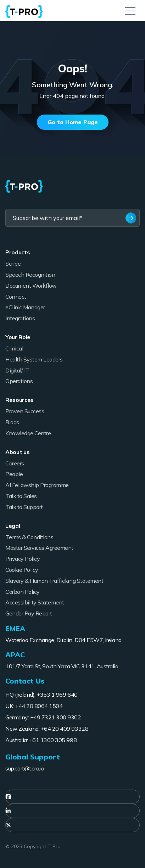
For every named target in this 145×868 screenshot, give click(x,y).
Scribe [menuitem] (13, 264)
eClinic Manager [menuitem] (25, 307)
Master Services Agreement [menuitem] (39, 548)
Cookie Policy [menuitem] (22, 570)
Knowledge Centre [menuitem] (28, 433)
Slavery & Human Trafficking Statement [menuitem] (54, 581)
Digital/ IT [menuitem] (17, 370)
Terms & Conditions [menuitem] (29, 537)
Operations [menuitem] (19, 381)
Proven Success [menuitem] (25, 411)
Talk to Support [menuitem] (24, 507)
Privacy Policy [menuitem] (23, 559)
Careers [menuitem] (15, 463)
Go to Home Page (73, 122)
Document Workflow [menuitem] (31, 286)
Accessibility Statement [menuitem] (35, 602)
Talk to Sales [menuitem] (21, 496)
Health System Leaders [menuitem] (34, 359)
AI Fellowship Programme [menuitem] (37, 485)
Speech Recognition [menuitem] (30, 275)
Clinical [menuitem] (14, 348)
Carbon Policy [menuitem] (23, 592)
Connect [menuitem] (16, 297)
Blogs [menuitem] (12, 422)
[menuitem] (72, 797)
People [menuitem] (14, 474)
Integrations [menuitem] (20, 318)
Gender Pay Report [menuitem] (29, 613)
